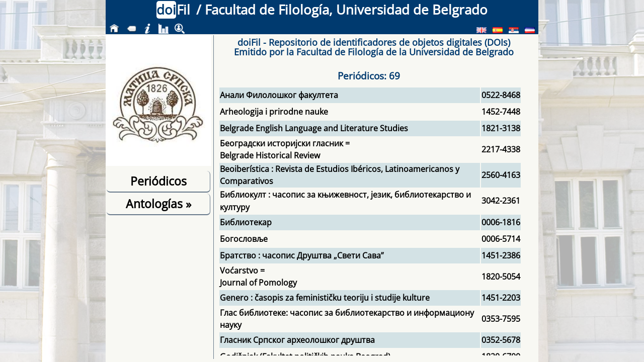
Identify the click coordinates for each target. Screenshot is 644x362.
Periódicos (158, 181)
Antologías (158, 204)
